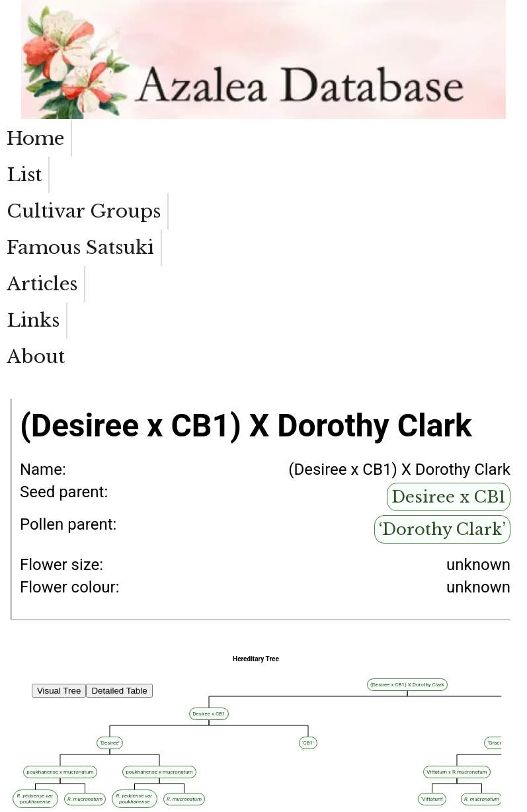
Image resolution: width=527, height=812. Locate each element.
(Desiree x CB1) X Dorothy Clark (115, 685)
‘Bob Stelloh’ (28, 685)
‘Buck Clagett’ (30, 750)
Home (35, 139)
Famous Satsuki (258, 150)
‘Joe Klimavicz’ (32, 728)
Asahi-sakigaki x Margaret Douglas (130, 721)
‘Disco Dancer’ (31, 743)
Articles (345, 139)
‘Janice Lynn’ (91, 750)
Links (421, 139)
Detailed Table (119, 496)
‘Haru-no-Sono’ (98, 728)
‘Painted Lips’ (30, 736)
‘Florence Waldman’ (158, 714)
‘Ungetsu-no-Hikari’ (102, 743)
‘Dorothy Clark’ (442, 334)
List (96, 139)
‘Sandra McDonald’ (38, 757)
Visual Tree (59, 496)
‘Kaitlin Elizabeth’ (35, 714)
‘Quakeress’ (185, 685)
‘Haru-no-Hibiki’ (110, 757)
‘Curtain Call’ (29, 779)
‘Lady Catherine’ (34, 721)
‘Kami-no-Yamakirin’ (101, 736)
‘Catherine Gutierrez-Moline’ (51, 772)
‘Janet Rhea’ (121, 707)
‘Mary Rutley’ (29, 765)
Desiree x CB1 (449, 302)
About (491, 139)
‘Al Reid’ (22, 707)
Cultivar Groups (168, 150)
